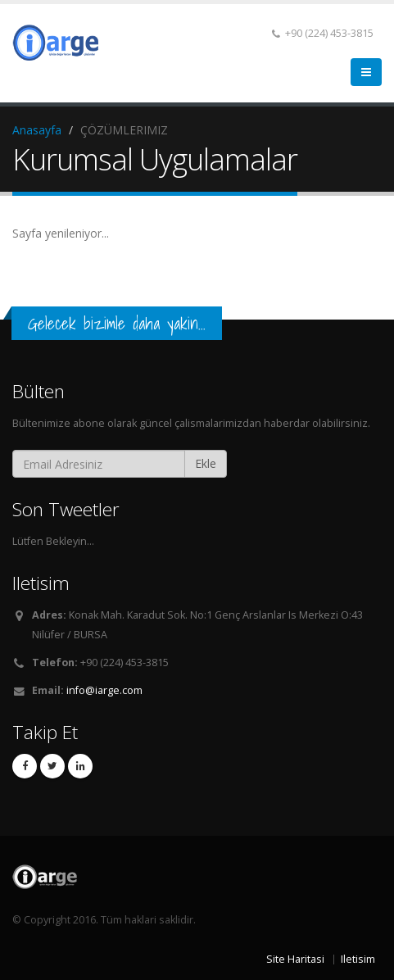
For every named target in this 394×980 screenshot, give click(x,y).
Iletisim (358, 959)
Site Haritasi (295, 959)
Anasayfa (37, 130)
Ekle (206, 463)
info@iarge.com (104, 690)
